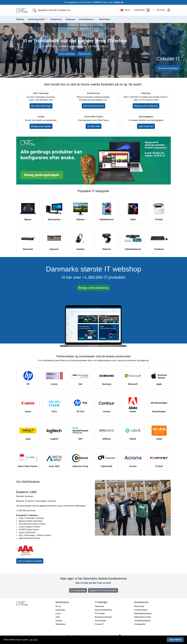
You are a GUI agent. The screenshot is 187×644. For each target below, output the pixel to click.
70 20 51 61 (98, 2)
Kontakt (59, 621)
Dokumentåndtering (103, 610)
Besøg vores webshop (146, 106)
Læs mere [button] (34, 640)
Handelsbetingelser (143, 621)
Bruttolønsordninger (103, 617)
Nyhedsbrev (61, 624)
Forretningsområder (37, 19)
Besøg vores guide (41, 126)
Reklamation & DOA (143, 617)
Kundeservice (56, 19)
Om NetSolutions (86, 19)
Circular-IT (99, 624)
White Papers (105, 19)
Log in (58, 613)
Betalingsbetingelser (143, 613)
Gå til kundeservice (93, 106)
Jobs (58, 617)
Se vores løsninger (168, 68)
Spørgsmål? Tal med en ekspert (103, 590)
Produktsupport (141, 610)
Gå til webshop (67, 54)
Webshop (20, 19)
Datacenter (100, 606)
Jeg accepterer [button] (175, 640)
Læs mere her (146, 126)
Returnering (139, 606)
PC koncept (100, 613)
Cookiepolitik (140, 624)
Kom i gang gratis (78, 590)
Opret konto (84, 54)
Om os (58, 606)
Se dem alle (93, 126)
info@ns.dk (118, 2)
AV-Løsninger (101, 621)
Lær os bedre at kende (30, 561)
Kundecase (70, 19)
